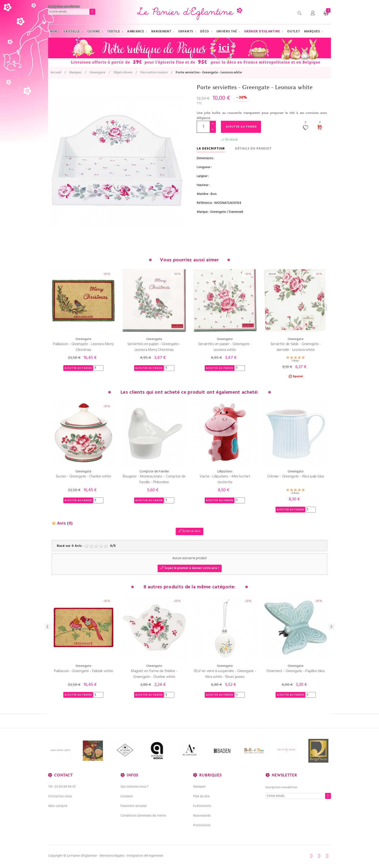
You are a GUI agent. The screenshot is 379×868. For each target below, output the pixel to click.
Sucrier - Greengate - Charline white (84, 477)
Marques (199, 787)
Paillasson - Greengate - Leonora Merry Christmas (83, 347)
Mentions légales (112, 856)
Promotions (202, 825)
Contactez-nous (60, 796)
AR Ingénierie (154, 856)
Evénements (202, 806)
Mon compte (58, 806)
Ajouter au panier (242, 127)
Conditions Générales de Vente (143, 816)
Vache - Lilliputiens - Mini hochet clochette (225, 479)
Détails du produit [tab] (253, 149)
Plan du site (201, 796)
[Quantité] (203, 127)
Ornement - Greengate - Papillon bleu (295, 671)
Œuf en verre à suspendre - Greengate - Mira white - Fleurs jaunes (225, 674)
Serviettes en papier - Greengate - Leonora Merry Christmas (154, 347)
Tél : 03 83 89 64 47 (62, 787)
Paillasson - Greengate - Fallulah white (83, 671)
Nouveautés (202, 816)
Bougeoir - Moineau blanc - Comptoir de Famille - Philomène (154, 479)
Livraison (127, 796)
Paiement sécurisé (134, 806)
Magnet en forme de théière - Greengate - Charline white (154, 674)
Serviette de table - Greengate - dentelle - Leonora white (296, 347)
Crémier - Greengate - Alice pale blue (296, 477)
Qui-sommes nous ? (135, 787)
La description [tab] (211, 149)
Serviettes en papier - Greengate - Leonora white (225, 347)
